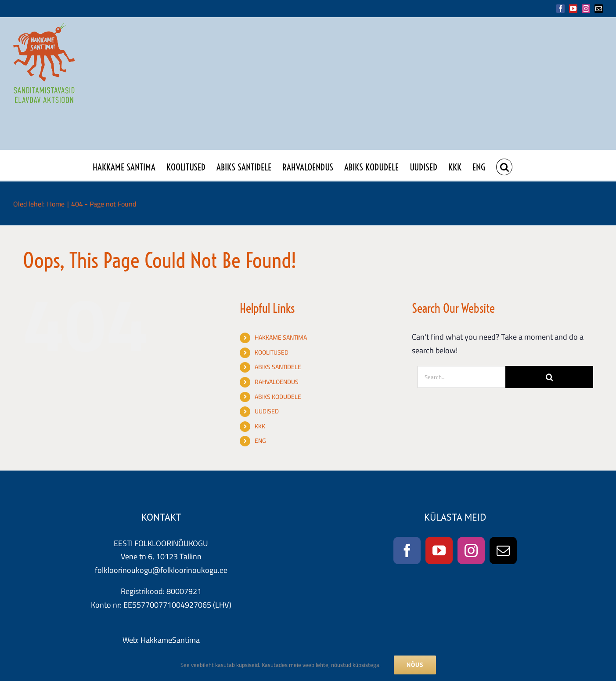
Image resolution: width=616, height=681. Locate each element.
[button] (504, 165)
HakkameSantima (170, 640)
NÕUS (415, 665)
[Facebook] (407, 551)
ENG (260, 441)
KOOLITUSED (272, 352)
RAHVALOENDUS (277, 382)
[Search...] (461, 377)
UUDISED (267, 411)
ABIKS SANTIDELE (278, 367)
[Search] (549, 377)
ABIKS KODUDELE (278, 397)
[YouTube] (439, 551)
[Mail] (503, 551)
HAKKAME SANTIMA (281, 337)
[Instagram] (471, 551)
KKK (260, 426)
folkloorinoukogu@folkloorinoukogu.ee (161, 570)
